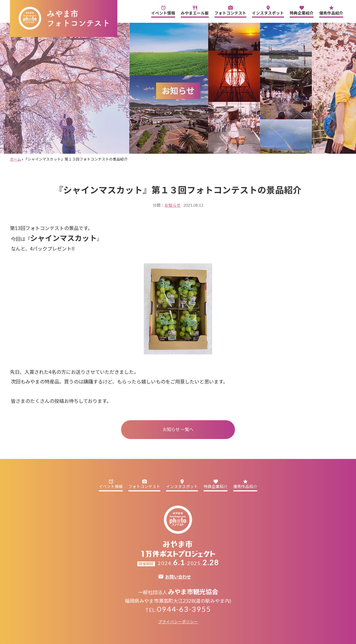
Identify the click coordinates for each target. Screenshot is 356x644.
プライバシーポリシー (178, 622)
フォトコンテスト (230, 10)
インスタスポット (268, 10)
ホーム (16, 159)
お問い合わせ (178, 577)
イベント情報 (163, 10)
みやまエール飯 (195, 10)
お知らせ (173, 205)
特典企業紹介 (302, 10)
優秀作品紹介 (331, 10)
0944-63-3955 (184, 609)
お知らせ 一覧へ (178, 429)
